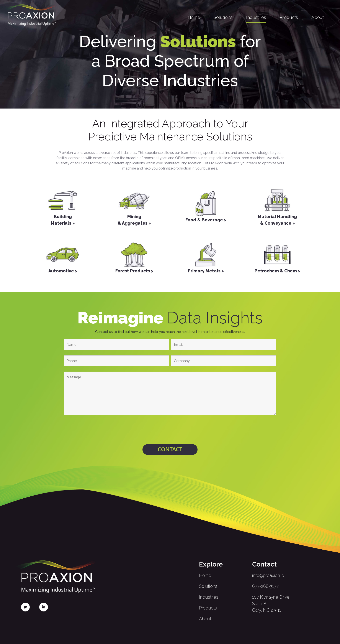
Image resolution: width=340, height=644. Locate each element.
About (318, 17)
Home (194, 17)
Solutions (223, 17)
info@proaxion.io (268, 575)
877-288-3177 (265, 586)
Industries (256, 17)
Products (289, 17)
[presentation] (170, 430)
